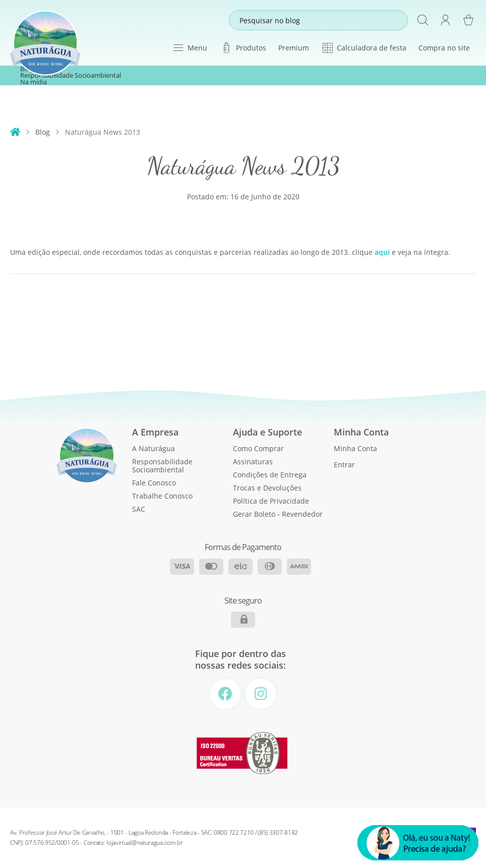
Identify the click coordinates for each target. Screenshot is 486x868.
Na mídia (34, 82)
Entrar (344, 465)
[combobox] (318, 20)
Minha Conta (355, 448)
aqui (382, 252)
